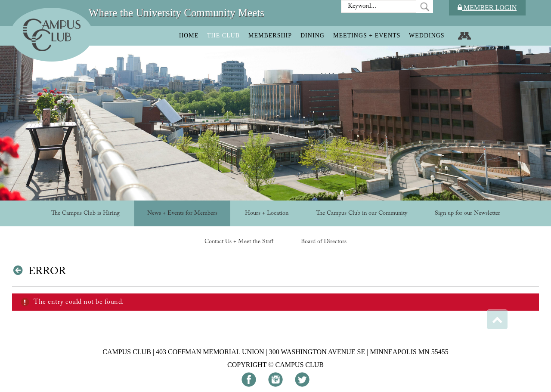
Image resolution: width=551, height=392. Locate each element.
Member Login (487, 8)
